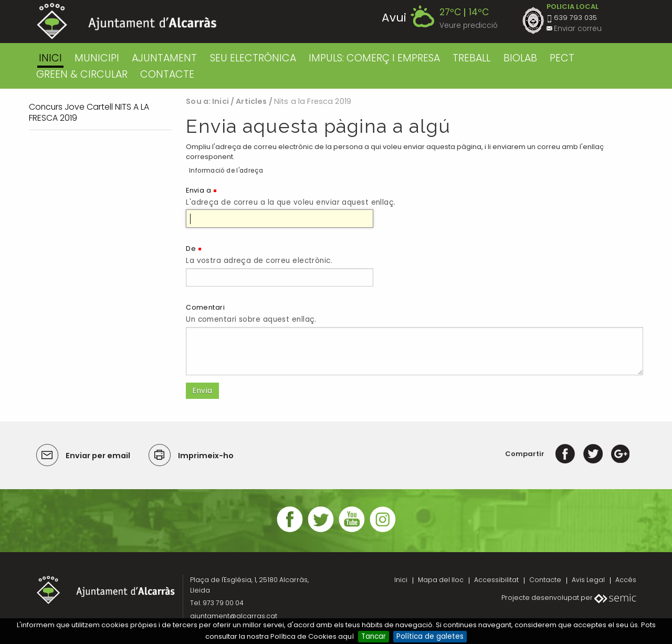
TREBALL (471, 58)
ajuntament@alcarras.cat (234, 616)
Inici (50, 58)
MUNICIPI (97, 58)
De (191, 249)
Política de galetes (430, 636)
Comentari (205, 307)
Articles (251, 101)
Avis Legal (588, 580)
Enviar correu (578, 29)
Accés (626, 580)
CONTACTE (167, 74)
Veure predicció (469, 25)
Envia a (198, 190)
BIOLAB (520, 58)
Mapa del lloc (441, 580)
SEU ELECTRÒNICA (253, 58)
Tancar (374, 636)
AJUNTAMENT (164, 58)
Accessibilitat (496, 580)
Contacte (545, 580)
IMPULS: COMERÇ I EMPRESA (374, 58)
